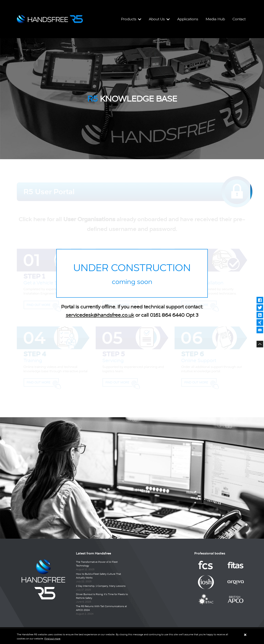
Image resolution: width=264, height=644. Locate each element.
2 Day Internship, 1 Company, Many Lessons (101, 586)
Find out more (52, 639)
